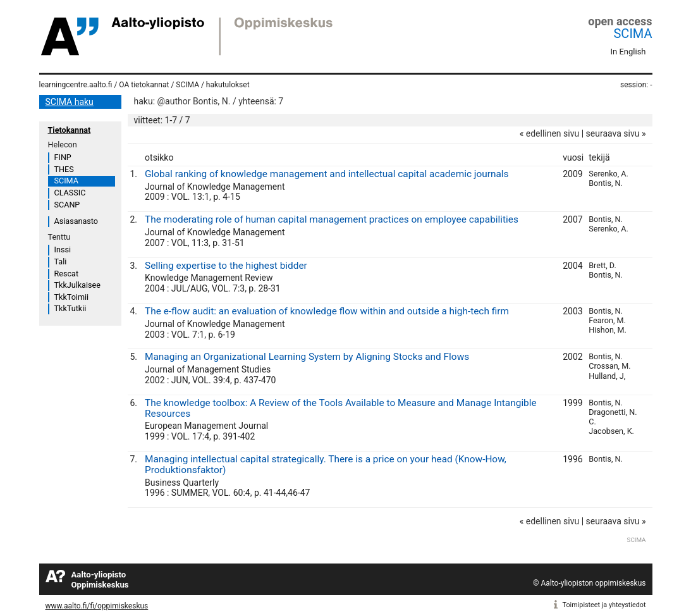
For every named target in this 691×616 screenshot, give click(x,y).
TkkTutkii (70, 308)
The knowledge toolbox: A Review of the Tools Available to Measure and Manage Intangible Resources (341, 408)
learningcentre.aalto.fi (76, 85)
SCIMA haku (70, 102)
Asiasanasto (76, 221)
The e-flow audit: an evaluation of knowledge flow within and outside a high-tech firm (327, 311)
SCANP (67, 205)
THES (64, 169)
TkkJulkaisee (77, 285)
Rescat (67, 274)
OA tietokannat (144, 85)
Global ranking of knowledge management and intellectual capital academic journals (327, 174)
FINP (63, 157)
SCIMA (633, 34)
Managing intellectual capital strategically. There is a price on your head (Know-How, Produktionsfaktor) (326, 465)
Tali (61, 262)
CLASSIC (70, 193)
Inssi (63, 249)
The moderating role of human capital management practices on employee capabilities (332, 219)
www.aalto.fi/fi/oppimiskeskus (97, 606)
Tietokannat (70, 130)
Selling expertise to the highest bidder (226, 266)
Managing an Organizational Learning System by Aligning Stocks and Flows (307, 357)
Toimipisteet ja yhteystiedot (604, 605)
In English (628, 52)
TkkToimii (72, 297)
